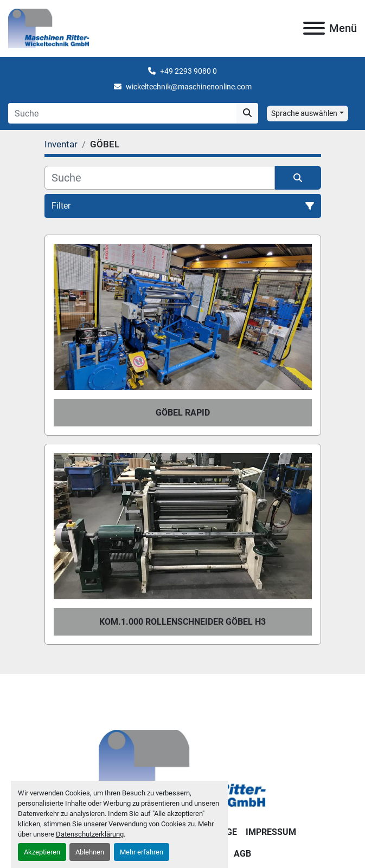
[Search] (122, 113)
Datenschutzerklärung (90, 834)
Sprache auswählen (304, 113)
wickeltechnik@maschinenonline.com (189, 87)
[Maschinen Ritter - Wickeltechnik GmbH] (182, 770)
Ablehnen (90, 852)
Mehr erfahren (142, 852)
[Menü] (314, 28)
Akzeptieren (42, 852)
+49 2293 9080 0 (188, 71)
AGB (242, 854)
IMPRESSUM (271, 832)
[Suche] (160, 178)
